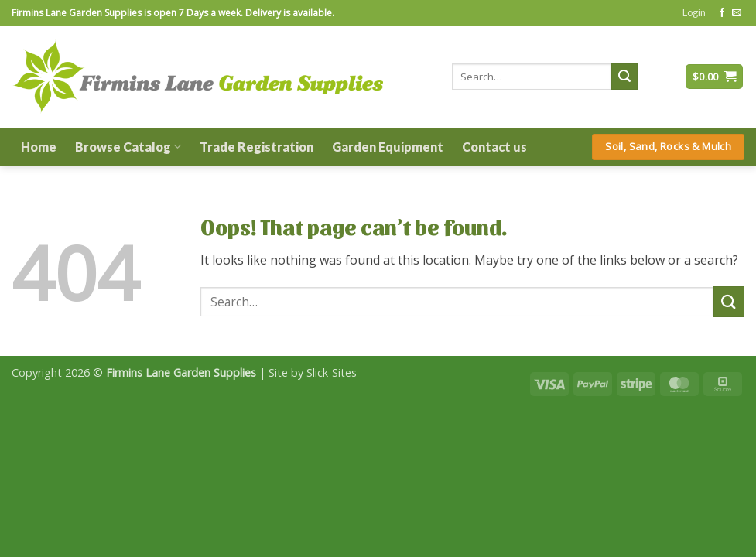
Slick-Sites (332, 372)
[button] (694, 12)
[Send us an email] (737, 13)
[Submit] (624, 77)
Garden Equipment (388, 147)
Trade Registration (257, 147)
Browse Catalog (128, 147)
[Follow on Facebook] (722, 13)
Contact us (494, 147)
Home (39, 147)
